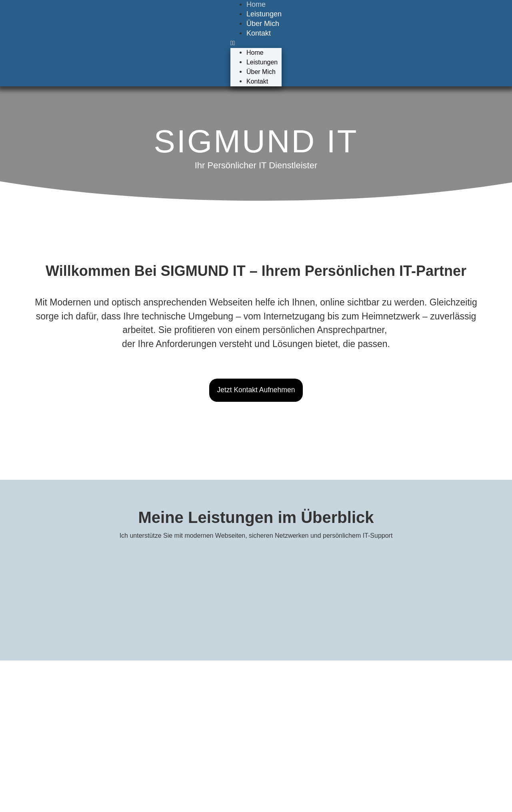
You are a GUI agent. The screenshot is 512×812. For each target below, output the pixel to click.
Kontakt (259, 33)
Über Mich (263, 24)
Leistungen (264, 14)
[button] (256, 43)
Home (255, 53)
